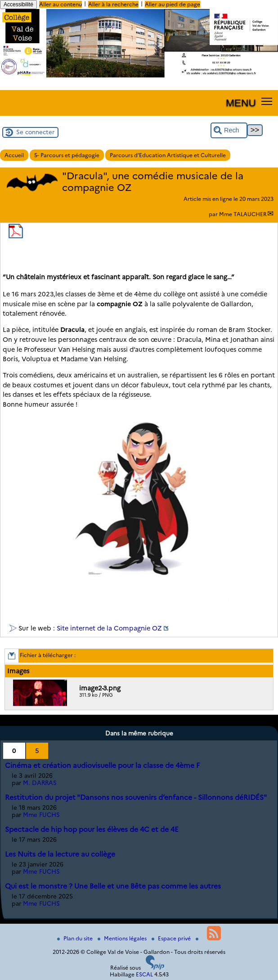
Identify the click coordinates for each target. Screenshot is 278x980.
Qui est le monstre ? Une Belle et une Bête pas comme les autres (113, 886)
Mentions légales (123, 938)
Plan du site (76, 938)
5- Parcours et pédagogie (67, 155)
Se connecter (35, 132)
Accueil (14, 155)
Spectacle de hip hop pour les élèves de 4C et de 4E (92, 829)
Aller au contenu (61, 4)
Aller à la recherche (113, 4)
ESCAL (144, 974)
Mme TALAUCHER (243, 214)
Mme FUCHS (41, 815)
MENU (241, 103)
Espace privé (172, 938)
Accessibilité (18, 5)
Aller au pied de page (173, 4)
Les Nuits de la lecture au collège (60, 854)
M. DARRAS (40, 783)
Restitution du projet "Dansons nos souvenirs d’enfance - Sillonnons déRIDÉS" (136, 797)
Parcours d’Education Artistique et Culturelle (168, 155)
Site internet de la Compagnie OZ (109, 628)
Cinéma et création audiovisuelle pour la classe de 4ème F (102, 765)
